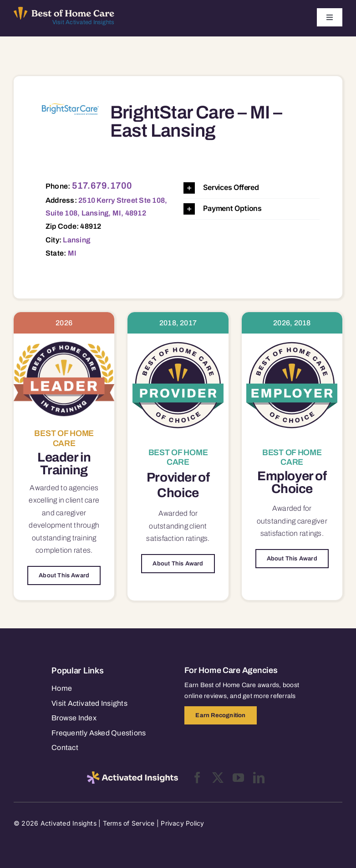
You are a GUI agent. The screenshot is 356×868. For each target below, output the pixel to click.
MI (72, 253)
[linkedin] (259, 778)
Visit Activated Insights (84, 22)
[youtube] (238, 778)
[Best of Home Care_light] (64, 10)
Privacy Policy (182, 823)
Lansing (76, 240)
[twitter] (218, 778)
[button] (252, 188)
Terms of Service (129, 823)
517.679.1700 (102, 185)
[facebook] (197, 778)
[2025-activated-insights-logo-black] (132, 775)
